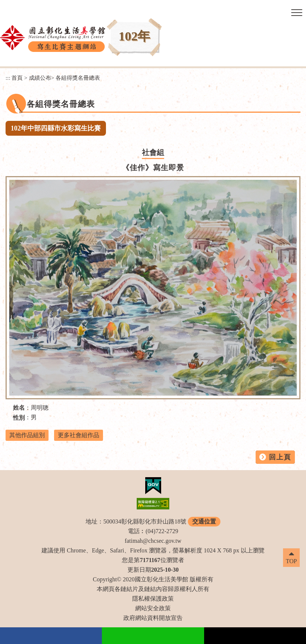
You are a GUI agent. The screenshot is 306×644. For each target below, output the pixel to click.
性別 (19, 418)
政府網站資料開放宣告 (153, 618)
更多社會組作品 (79, 435)
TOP (292, 561)
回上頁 (280, 457)
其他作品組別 (27, 435)
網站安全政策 (153, 608)
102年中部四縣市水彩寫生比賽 (56, 128)
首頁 (17, 78)
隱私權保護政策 (153, 599)
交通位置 (204, 521)
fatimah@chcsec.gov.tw (153, 541)
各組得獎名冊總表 (78, 78)
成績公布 (40, 78)
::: (8, 78)
